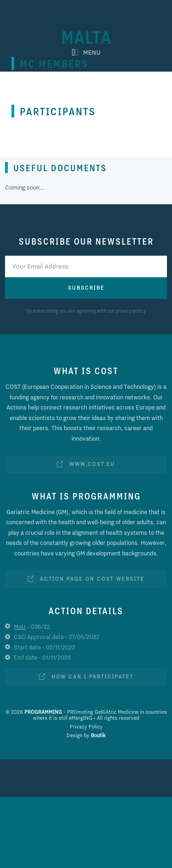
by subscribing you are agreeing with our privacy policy (86, 311)
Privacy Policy (86, 727)
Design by (86, 735)
